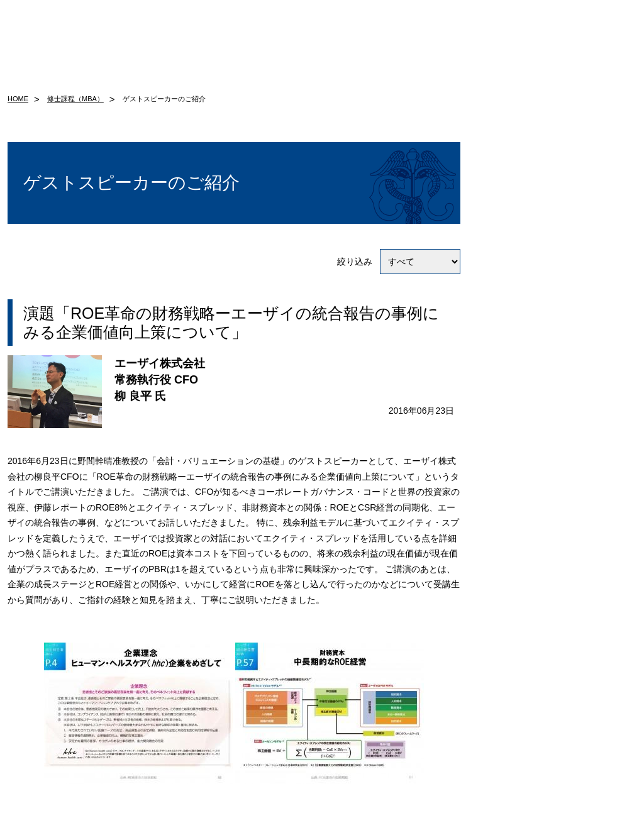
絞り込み (399, 262)
